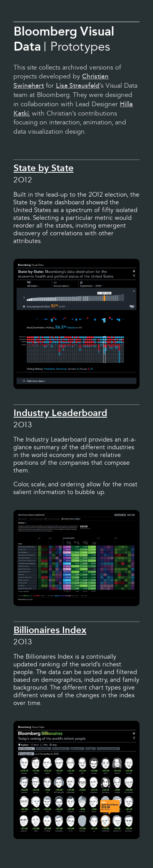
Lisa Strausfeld (78, 86)
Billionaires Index (50, 630)
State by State (44, 168)
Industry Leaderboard (60, 413)
